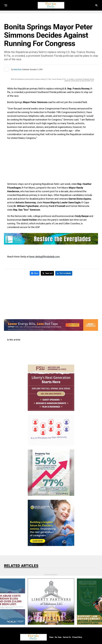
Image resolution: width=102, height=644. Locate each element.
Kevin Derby (18, 69)
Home (51, 637)
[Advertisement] (51, 161)
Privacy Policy (77, 637)
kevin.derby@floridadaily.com (44, 257)
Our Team (58, 637)
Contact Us (67, 637)
